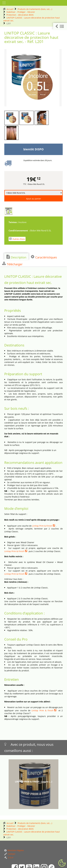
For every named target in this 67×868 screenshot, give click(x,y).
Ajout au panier (34, 199)
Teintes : (13, 222)
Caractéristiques (44, 257)
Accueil (10, 9)
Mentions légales (14, 850)
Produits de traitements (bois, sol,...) (35, 9)
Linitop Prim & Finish (42, 526)
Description (16, 257)
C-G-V (9, 857)
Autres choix (17, 239)
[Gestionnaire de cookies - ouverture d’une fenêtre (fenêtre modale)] (62, 863)
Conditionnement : (19, 230)
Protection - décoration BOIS (20, 15)
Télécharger (12, 264)
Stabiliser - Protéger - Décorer (21, 12)
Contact (10, 854)
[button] (60, 26)
